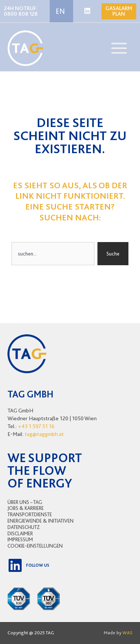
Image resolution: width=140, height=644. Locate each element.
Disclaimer (20, 533)
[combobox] (53, 254)
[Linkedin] (87, 11)
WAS (127, 633)
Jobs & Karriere (26, 508)
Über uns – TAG (25, 502)
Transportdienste (30, 514)
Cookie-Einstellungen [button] (35, 546)
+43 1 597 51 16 (36, 426)
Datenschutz (24, 527)
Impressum (20, 539)
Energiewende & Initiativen (41, 521)
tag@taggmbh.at (44, 434)
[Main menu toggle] (119, 48)
